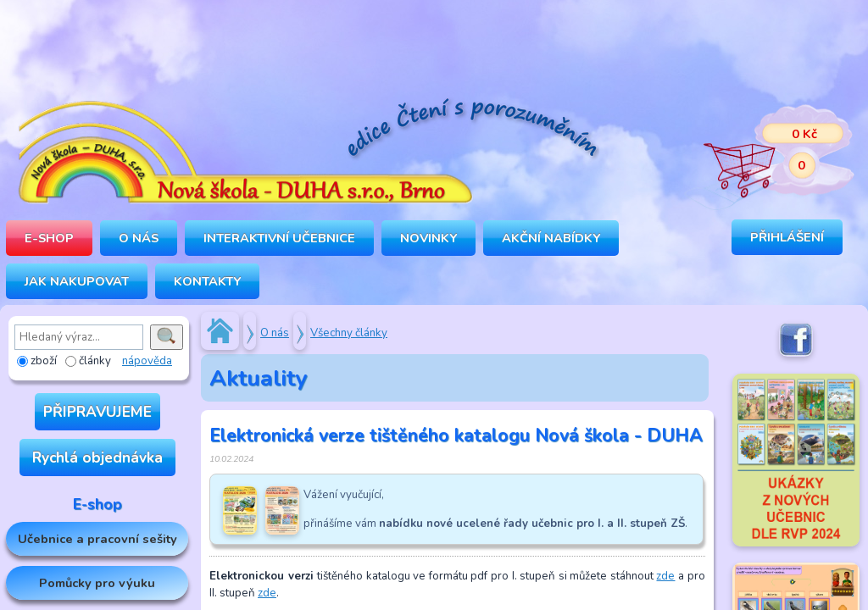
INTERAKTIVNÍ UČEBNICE (279, 238)
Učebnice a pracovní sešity (97, 539)
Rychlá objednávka (97, 457)
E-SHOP (49, 238)
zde (665, 576)
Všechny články (349, 333)
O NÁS (139, 238)
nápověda (147, 361)
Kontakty (207, 281)
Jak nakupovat (77, 281)
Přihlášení (787, 237)
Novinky (428, 238)
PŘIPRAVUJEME (97, 412)
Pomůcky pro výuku (97, 583)
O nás (275, 333)
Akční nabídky (551, 238)
